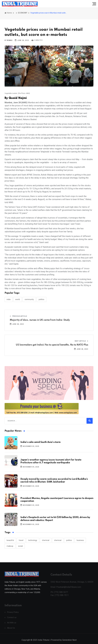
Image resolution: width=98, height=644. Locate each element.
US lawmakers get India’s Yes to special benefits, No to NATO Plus (52, 345)
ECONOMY (23, 13)
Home (8, 13)
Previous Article (18, 316)
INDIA (9, 299)
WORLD (18, 299)
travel (21, 540)
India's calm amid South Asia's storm (41, 442)
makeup (10, 546)
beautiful (10, 540)
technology (33, 540)
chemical (46, 540)
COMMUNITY (29, 299)
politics (69, 540)
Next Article (81, 341)
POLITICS (41, 299)
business (80, 540)
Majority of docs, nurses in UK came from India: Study (40, 320)
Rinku (10, 40)
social (20, 546)
